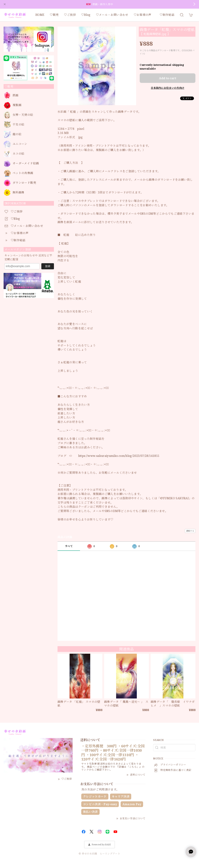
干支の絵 (18, 125)
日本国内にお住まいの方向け (168, 88)
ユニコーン (20, 144)
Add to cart (168, 78)
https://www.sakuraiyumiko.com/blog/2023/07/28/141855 (119, 456)
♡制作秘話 (167, 15)
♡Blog (86, 15)
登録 (48, 266)
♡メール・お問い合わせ (112, 15)
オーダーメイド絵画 (26, 163)
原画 (16, 95)
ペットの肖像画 (23, 173)
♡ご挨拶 (70, 15)
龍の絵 (17, 134)
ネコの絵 (18, 154)
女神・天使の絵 (23, 115)
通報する (190, 531)
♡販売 (54, 15)
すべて (69, 546)
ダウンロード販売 (24, 183)
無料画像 (18, 192)
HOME (40, 15)
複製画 (17, 105)
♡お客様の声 (144, 15)
